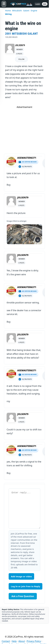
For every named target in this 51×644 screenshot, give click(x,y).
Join (45, 4)
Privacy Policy (34, 641)
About (22, 641)
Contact (6, 641)
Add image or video (21, 576)
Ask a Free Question (23, 596)
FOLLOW (21, 59)
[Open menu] (4, 4)
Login (38, 4)
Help (14, 641)
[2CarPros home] (20, 4)
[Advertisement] (25, 128)
